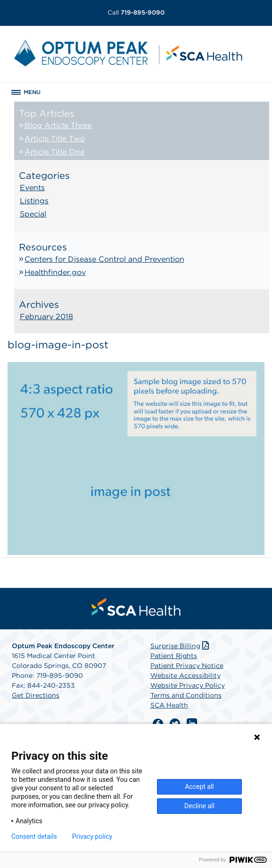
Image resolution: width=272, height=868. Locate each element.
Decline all (199, 806)
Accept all (199, 787)
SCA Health (169, 705)
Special (33, 214)
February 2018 (46, 317)
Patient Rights (174, 656)
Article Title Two (55, 139)
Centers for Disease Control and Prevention (104, 259)
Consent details (34, 836)
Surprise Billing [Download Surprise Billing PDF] (181, 646)
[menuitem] (136, 607)
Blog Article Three (58, 125)
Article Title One (54, 152)
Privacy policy (92, 836)
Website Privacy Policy (188, 685)
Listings (34, 201)
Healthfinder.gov (55, 272)
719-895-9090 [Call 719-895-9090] (136, 12)
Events (32, 188)
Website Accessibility (185, 675)
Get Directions (36, 695)
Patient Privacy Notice (187, 666)
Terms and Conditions (186, 695)
